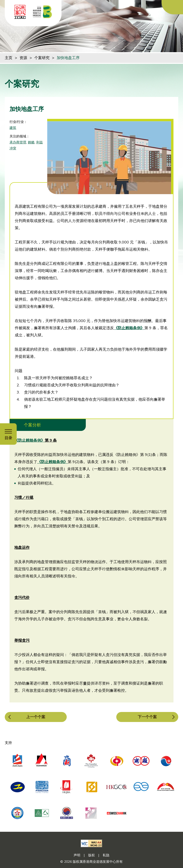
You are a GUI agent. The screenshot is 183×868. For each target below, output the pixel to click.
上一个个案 (36, 717)
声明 (77, 855)
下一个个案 (147, 717)
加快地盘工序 (68, 58)
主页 (9, 58)
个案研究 (42, 58)
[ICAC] (20, 12)
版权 (91, 855)
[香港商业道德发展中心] (42, 12)
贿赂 (31, 142)
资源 (23, 58)
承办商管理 (18, 142)
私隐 (106, 855)
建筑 (13, 128)
